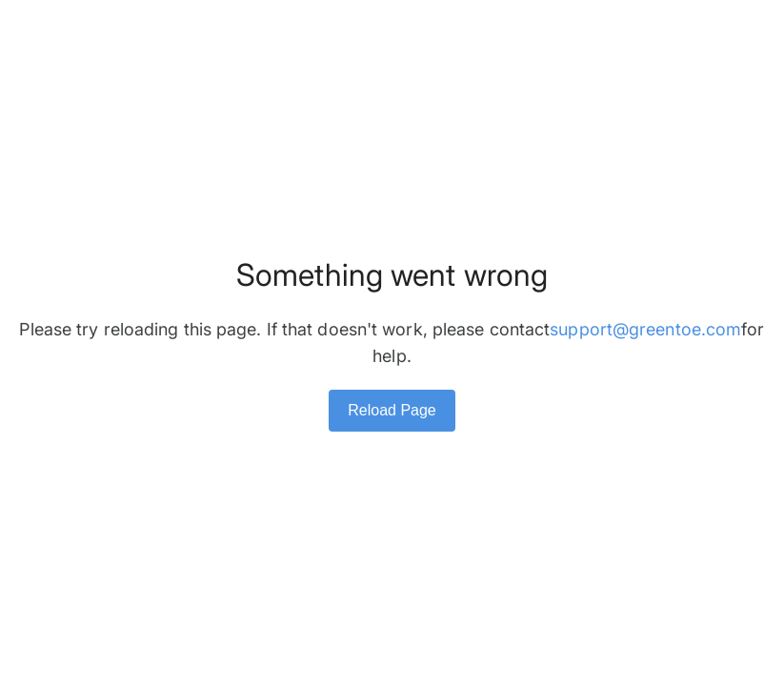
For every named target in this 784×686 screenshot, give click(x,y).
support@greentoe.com (645, 329)
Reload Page (392, 410)
